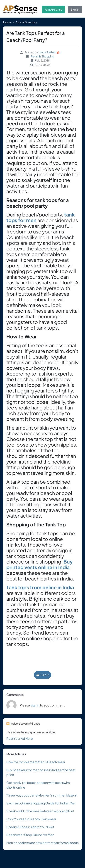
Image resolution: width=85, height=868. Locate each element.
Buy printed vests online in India (40, 564)
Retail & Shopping (42, 56)
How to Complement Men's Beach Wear (36, 762)
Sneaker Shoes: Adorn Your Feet (30, 827)
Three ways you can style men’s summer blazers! (42, 795)
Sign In (75, 10)
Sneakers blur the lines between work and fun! (40, 811)
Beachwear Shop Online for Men (30, 835)
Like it (43, 675)
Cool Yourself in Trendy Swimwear (31, 819)
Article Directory (26, 22)
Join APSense (53, 10)
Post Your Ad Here (20, 738)
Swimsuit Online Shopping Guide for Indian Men (41, 803)
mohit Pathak (47, 52)
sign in (35, 705)
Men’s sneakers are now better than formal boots (42, 843)
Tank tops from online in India (40, 587)
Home (7, 22)
